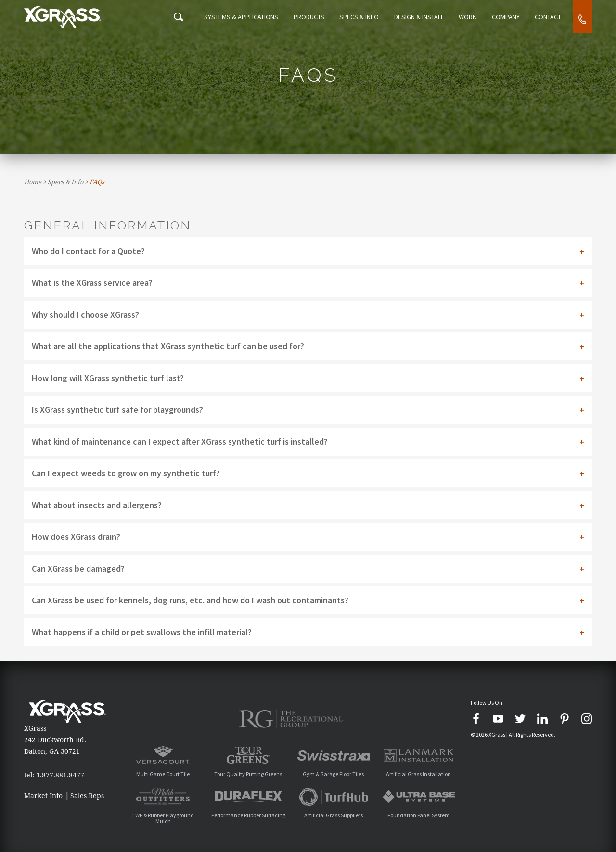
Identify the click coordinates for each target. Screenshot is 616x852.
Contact (548, 17)
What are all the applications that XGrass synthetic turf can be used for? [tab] (168, 346)
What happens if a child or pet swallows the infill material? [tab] (142, 632)
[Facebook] (476, 719)
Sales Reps (87, 796)
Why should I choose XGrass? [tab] (85, 314)
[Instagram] (587, 719)
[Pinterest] (565, 719)
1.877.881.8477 (60, 775)
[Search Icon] (177, 17)
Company (506, 17)
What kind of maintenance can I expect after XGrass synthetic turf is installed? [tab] (180, 441)
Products (308, 17)
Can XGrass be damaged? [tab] (78, 568)
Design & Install (420, 17)
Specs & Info (359, 17)
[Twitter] (520, 719)
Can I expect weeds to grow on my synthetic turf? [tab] (126, 473)
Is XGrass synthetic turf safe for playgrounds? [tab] (117, 410)
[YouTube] (498, 719)
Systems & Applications (238, 17)
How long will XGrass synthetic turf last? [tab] (108, 378)
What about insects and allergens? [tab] (97, 505)
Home (33, 182)
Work (470, 17)
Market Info (43, 796)
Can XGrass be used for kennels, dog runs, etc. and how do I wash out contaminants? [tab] (190, 600)
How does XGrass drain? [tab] (76, 537)
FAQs (97, 182)
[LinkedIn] (542, 719)
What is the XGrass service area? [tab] (92, 283)
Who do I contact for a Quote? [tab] (88, 251)
